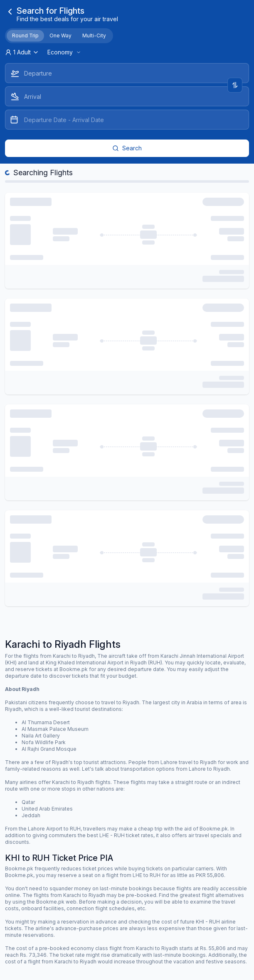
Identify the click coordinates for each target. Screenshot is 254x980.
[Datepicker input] (127, 120)
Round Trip (25, 36)
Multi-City (94, 36)
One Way (60, 36)
